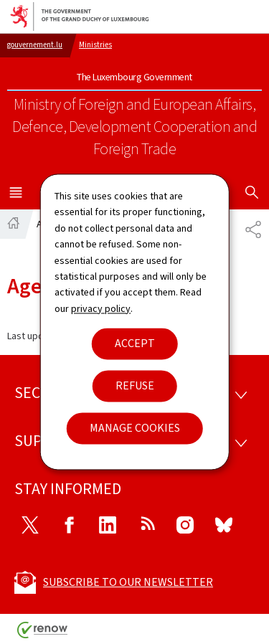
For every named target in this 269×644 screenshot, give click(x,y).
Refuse (135, 386)
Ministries (95, 45)
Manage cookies (135, 428)
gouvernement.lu (35, 45)
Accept (135, 344)
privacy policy (101, 309)
